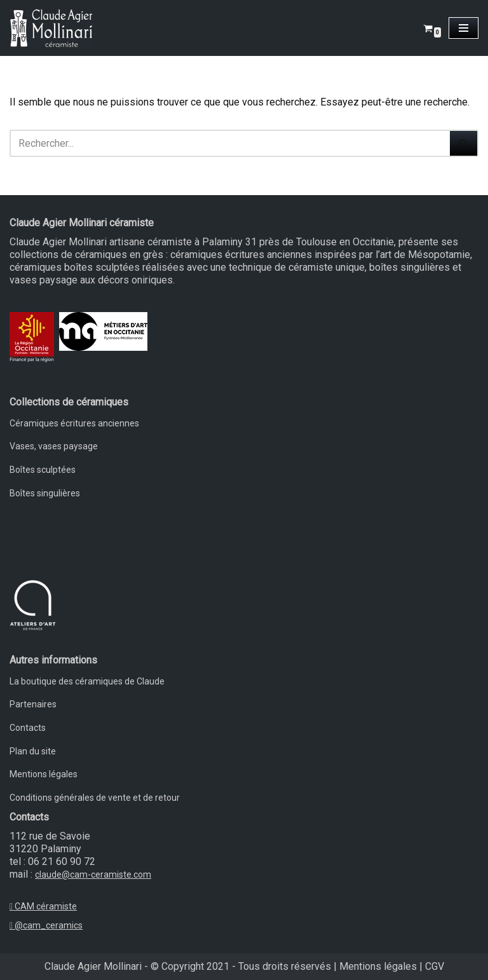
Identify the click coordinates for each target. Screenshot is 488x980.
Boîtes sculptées (43, 470)
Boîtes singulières (45, 493)
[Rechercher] (230, 143)
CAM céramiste (43, 906)
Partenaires (33, 704)
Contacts (28, 728)
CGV (435, 966)
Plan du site (33, 751)
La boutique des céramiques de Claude (87, 681)
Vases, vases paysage (54, 446)
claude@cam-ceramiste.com (93, 875)
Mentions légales (44, 774)
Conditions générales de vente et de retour (95, 798)
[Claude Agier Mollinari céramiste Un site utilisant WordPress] (51, 28)
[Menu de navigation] (464, 28)
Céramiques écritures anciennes (74, 423)
